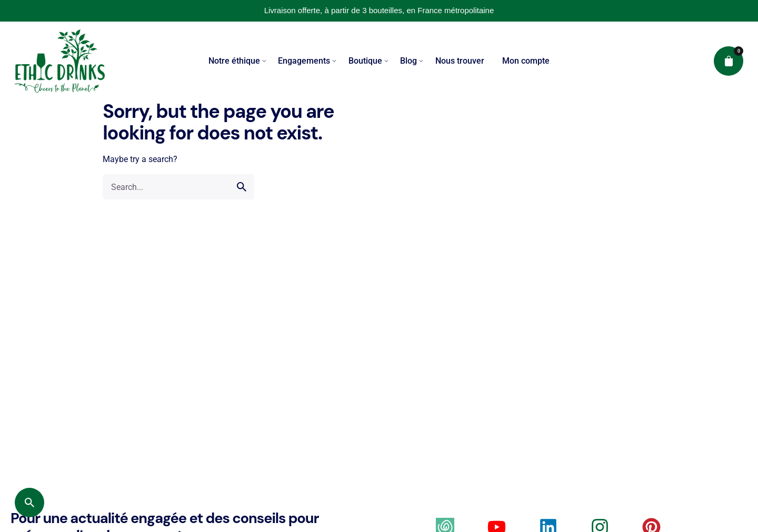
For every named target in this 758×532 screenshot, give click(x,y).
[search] (242, 187)
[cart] (729, 61)
